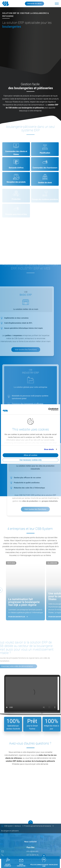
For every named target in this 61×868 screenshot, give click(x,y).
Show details (49, 449)
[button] (57, 4)
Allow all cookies (30, 455)
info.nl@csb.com (32, 851)
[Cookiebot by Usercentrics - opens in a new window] (48, 409)
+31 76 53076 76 (32, 855)
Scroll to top (30, 822)
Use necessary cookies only (31, 460)
